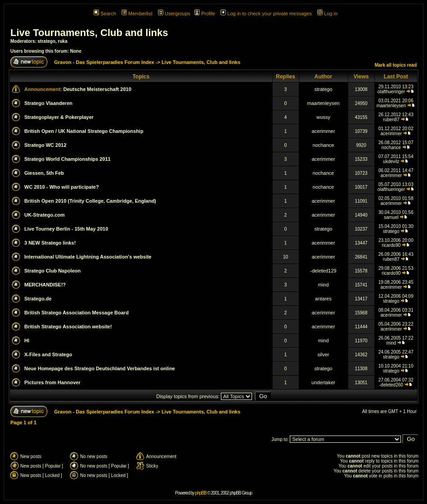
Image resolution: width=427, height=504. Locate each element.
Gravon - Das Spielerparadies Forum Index (104, 62)
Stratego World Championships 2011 (67, 159)
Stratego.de (38, 299)
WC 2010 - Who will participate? (62, 187)
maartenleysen (324, 103)
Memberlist (137, 14)
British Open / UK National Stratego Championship (84, 131)
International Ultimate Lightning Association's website (88, 257)
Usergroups (174, 14)
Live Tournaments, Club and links (89, 33)
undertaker (323, 382)
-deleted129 (324, 271)
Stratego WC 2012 (45, 145)
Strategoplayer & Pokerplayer (59, 117)
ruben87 (391, 120)
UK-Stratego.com (45, 215)
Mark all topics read (396, 65)
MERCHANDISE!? (45, 285)
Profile (205, 14)
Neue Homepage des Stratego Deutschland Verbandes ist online (100, 368)
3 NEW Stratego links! (50, 243)
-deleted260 (391, 385)
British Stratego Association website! (68, 327)
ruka (63, 41)
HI (27, 341)
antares (323, 299)
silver (324, 354)
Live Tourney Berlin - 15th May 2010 (66, 229)
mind (324, 285)
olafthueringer (391, 92)
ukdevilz (391, 161)
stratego (47, 41)
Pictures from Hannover (52, 382)
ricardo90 (391, 245)
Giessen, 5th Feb (44, 173)
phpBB (201, 493)
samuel (391, 217)
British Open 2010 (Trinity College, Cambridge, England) (90, 201)
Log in (327, 14)
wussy (323, 117)
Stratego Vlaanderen (48, 103)
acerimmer (324, 131)
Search (105, 14)
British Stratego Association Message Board (76, 313)
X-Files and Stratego (48, 354)
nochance (324, 145)
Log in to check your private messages (266, 14)
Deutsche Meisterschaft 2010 (97, 89)
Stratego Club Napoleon (52, 271)
